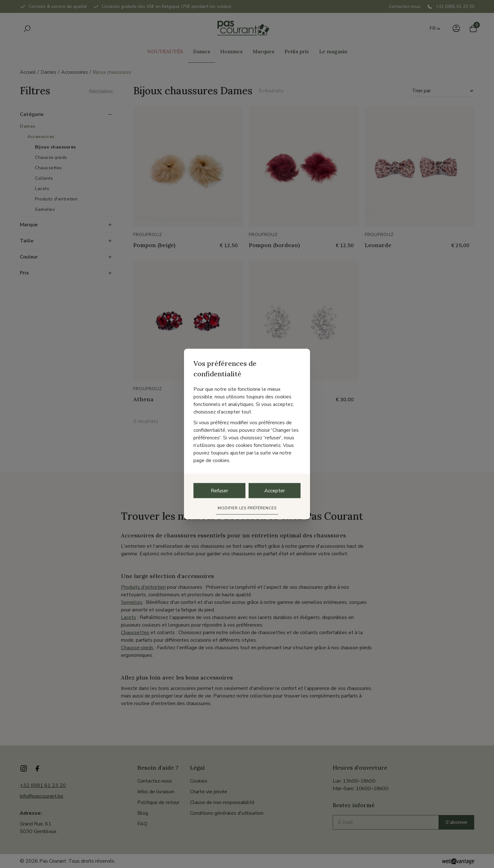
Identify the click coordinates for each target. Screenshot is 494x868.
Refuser (219, 491)
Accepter (275, 491)
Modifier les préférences (247, 508)
